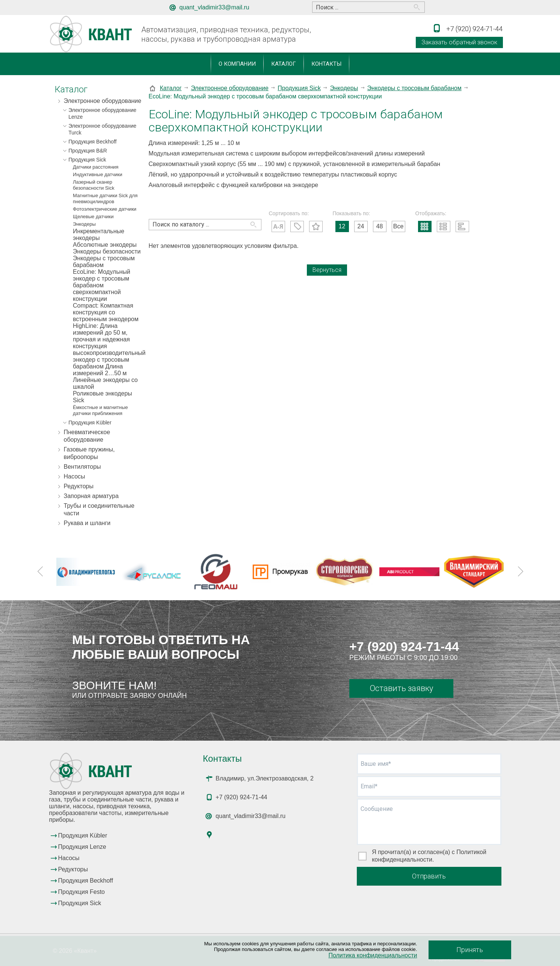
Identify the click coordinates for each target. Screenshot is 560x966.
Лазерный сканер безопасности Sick (94, 185)
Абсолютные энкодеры (105, 245)
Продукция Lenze (82, 847)
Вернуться (327, 270)
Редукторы (79, 486)
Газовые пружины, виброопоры (89, 453)
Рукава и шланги (87, 523)
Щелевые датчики (93, 217)
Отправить (429, 876)
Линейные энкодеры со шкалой (105, 383)
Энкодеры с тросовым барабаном (104, 262)
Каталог (284, 64)
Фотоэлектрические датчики (105, 209)
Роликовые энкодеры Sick (103, 397)
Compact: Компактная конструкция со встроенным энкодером (106, 312)
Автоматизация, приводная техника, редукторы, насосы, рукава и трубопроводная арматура (226, 34)
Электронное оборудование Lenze (102, 113)
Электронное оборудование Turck (102, 129)
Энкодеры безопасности (107, 251)
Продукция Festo (82, 892)
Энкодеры (84, 224)
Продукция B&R (88, 151)
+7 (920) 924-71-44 (404, 646)
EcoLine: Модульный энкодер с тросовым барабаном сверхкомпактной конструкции (102, 285)
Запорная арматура (91, 496)
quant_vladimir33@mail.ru (214, 7)
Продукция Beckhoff (92, 142)
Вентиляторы (82, 467)
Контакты (326, 64)
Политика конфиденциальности (373, 955)
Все (398, 226)
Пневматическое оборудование (87, 436)
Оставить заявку (401, 688)
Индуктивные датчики (97, 174)
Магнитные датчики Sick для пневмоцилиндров (105, 198)
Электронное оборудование (103, 101)
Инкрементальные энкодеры (99, 235)
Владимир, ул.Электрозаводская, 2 (265, 778)
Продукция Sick (87, 160)
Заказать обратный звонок (459, 42)
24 (361, 226)
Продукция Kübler (90, 423)
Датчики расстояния (96, 167)
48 (380, 226)
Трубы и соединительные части (99, 509)
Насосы (75, 476)
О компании (237, 64)
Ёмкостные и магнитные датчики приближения (100, 410)
